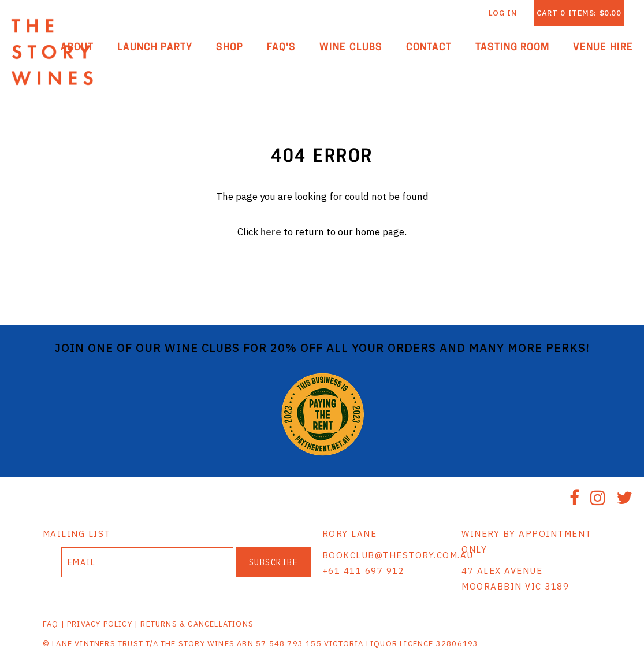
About (77, 48)
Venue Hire (603, 48)
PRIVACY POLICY (100, 624)
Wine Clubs (351, 48)
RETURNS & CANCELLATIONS (197, 624)
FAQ (51, 624)
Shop (230, 48)
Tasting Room (513, 48)
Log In (503, 13)
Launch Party (155, 48)
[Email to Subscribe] (147, 562)
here (271, 232)
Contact (429, 48)
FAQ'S (281, 48)
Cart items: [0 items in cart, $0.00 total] (579, 13)
